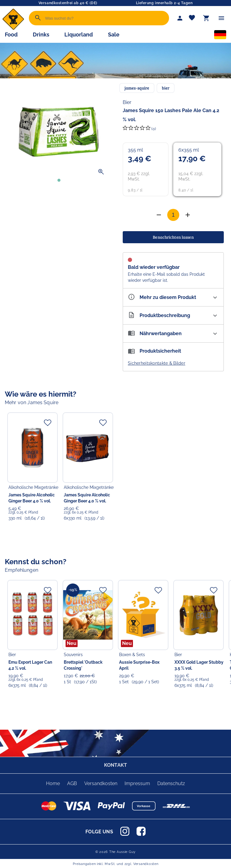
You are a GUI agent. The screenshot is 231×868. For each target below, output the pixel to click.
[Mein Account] (180, 18)
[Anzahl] (173, 215)
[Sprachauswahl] (220, 36)
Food (11, 35)
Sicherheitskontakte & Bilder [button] (157, 363)
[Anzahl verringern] (188, 215)
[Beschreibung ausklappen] (173, 315)
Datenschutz (171, 783)
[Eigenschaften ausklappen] (173, 297)
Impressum (137, 783)
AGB (72, 783)
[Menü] (221, 18)
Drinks (41, 35)
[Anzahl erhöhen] (159, 215)
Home (53, 783)
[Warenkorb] (206, 18)
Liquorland (79, 35)
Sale (114, 35)
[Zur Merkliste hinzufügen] (48, 423)
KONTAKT (115, 765)
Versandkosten (101, 783)
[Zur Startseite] (13, 28)
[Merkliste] (192, 18)
